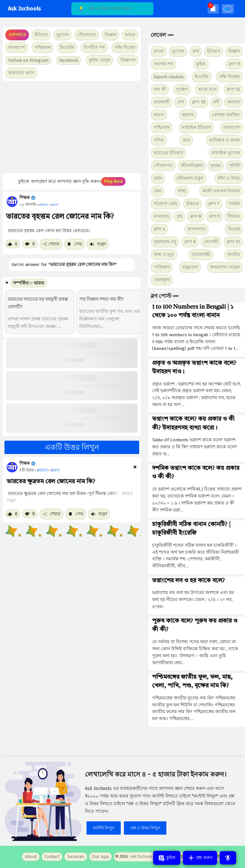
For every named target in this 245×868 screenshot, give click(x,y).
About (31, 857)
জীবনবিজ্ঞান (192, 166)
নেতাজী (211, 242)
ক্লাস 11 (233, 242)
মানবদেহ (161, 216)
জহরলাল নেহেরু (225, 267)
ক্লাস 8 (196, 216)
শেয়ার (51, 244)
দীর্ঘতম (234, 216)
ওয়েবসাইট (201, 254)
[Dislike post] (30, 244)
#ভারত (42, 470)
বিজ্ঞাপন (128, 60)
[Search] (112, 9)
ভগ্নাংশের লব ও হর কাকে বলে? (188, 581)
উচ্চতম (193, 204)
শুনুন (98, 244)
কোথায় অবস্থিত (226, 115)
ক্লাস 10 (199, 102)
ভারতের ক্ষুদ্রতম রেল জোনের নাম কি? (51, 482)
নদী (216, 102)
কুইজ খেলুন (99, 60)
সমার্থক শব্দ (164, 64)
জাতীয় (234, 254)
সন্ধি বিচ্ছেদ (125, 47)
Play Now (113, 181)
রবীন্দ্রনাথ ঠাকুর (190, 178)
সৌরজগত (163, 166)
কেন (158, 191)
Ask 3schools (24, 9)
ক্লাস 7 (214, 204)
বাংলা (159, 51)
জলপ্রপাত (197, 229)
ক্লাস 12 (233, 89)
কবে (186, 140)
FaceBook (69, 60)
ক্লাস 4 (159, 229)
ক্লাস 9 (234, 64)
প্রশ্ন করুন (200, 858)
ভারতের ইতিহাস (168, 153)
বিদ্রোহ (234, 229)
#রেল (55, 470)
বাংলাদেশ (232, 127)
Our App (100, 857)
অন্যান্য (234, 102)
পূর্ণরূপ (182, 89)
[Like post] (13, 244)
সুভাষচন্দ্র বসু (165, 242)
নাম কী (160, 89)
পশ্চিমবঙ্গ (42, 47)
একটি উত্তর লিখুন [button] (72, 447)
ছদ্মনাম (188, 115)
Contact (52, 857)
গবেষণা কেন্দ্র (165, 204)
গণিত (159, 140)
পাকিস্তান (162, 267)
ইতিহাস (214, 51)
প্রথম (158, 178)
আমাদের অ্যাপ (21, 73)
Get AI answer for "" (64, 264)
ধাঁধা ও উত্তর (229, 178)
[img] (213, 9)
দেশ (181, 102)
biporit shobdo (169, 77)
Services (76, 857)
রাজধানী (161, 102)
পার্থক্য (234, 204)
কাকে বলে (207, 89)
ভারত (159, 115)
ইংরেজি (67, 47)
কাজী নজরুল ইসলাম (221, 191)
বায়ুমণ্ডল (190, 267)
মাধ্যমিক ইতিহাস (197, 127)
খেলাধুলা (162, 280)
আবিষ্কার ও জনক (224, 140)
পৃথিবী (234, 166)
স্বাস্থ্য (182, 191)
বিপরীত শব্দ (94, 47)
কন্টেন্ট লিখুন (104, 828)
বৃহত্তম (216, 166)
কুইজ (201, 64)
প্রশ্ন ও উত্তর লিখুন (145, 828)
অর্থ (196, 51)
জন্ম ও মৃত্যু (164, 254)
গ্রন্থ (179, 216)
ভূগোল (178, 51)
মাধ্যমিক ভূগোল (226, 153)
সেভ (74, 244)
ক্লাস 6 (190, 242)
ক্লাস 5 (214, 216)
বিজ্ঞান (234, 51)
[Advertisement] (70, 127)
